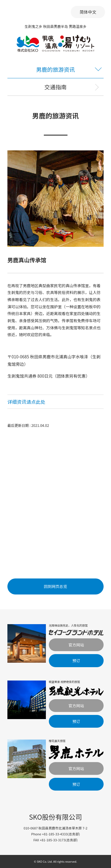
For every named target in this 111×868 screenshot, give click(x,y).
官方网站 (76, 645)
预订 (76, 660)
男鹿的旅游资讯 (55, 69)
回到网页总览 (55, 586)
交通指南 (55, 87)
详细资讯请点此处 (26, 402)
